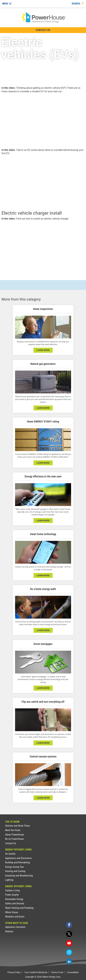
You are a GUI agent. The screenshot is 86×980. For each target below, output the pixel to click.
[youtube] (69, 943)
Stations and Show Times (18, 826)
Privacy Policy (14, 972)
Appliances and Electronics (18, 858)
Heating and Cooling (15, 871)
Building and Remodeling (18, 862)
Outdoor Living (12, 890)
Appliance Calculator (15, 927)
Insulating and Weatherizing (19, 876)
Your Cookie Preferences (36, 972)
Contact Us (11, 843)
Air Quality (10, 854)
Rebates (9, 931)
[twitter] (69, 934)
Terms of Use (57, 972)
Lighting (9, 880)
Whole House (12, 912)
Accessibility (73, 972)
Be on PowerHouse (14, 839)
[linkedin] (69, 961)
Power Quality (12, 895)
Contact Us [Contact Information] (43, 30)
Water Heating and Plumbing (19, 908)
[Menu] (7, 4)
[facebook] (69, 925)
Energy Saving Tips (14, 867)
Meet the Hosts (13, 830)
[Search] (78, 4)
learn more (43, 350)
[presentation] (43, 120)
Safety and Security (15, 903)
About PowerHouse (15, 835)
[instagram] (69, 952)
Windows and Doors (15, 917)
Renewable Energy (14, 899)
